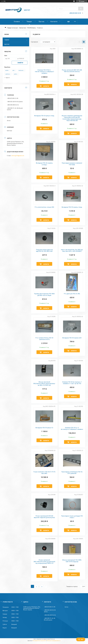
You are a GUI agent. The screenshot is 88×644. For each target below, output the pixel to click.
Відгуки (7, 44)
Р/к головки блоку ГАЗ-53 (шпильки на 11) (44, 339)
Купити (46, 86)
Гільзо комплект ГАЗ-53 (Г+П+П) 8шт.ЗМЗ (44, 473)
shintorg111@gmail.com (18, 156)
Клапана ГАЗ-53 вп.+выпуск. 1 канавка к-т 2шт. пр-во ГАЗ (72, 383)
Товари (29, 21)
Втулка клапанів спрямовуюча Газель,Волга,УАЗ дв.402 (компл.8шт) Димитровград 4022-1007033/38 (72, 118)
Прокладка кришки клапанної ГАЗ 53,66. (72, 164)
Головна (17, 21)
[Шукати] (81, 9)
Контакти (54, 21)
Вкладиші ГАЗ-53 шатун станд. (44, 116)
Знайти (20, 63)
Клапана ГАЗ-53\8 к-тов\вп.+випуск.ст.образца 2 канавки (44, 72)
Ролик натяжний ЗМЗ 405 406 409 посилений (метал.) (72, 71)
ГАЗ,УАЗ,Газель (31, 28)
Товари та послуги (13, 28)
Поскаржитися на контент (40, 641)
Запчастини (23, 28)
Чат (81, 639)
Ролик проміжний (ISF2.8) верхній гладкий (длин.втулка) (44, 517)
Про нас (42, 21)
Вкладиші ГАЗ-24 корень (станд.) (44, 164)
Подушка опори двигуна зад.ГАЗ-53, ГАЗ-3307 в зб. (44, 250)
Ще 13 (8, 78)
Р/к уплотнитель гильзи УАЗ (44, 207)
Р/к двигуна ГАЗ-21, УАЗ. (72, 294)
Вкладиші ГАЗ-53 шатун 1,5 (44, 428)
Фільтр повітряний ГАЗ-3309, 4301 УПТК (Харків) (72, 561)
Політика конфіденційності (54, 641)
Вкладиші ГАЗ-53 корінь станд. (72, 207)
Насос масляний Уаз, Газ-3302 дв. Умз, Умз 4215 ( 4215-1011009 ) (72, 250)
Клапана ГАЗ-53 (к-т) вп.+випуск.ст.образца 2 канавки (72, 428)
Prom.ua (53, 639)
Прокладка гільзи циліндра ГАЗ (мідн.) (72, 517)
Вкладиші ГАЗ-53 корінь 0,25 (72, 338)
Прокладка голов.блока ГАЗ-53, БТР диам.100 (72, 473)
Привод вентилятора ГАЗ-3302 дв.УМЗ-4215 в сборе (44, 294)
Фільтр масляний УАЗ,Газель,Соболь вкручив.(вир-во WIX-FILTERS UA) (44, 384)
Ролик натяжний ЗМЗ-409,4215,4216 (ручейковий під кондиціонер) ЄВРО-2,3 (44, 562)
